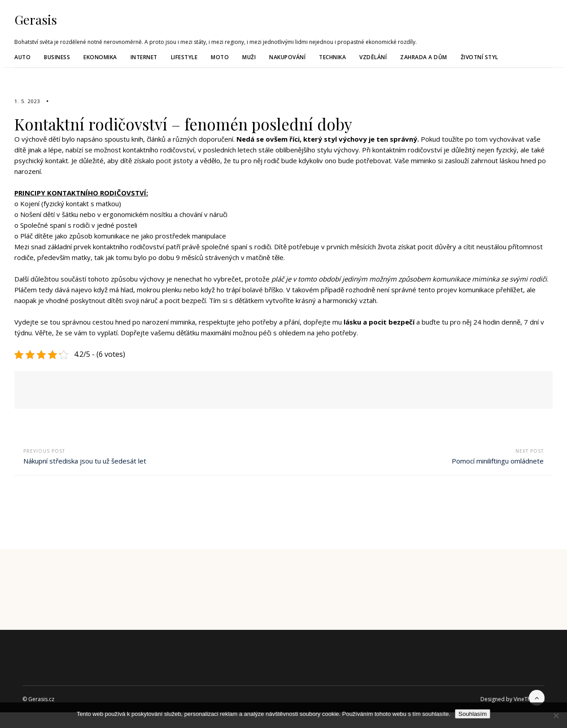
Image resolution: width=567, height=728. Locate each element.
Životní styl (480, 57)
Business (57, 57)
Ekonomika (100, 57)
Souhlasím (473, 714)
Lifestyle (184, 57)
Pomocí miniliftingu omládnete (498, 461)
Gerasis (36, 20)
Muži (249, 57)
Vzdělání (373, 57)
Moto (220, 57)
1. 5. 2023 (27, 101)
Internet (144, 57)
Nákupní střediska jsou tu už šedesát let (85, 461)
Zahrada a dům (424, 57)
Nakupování (287, 57)
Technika (332, 57)
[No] (556, 715)
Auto (22, 57)
